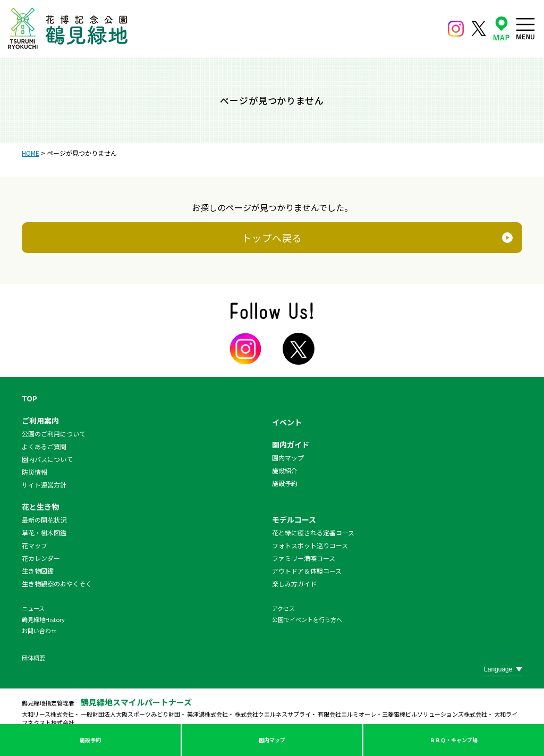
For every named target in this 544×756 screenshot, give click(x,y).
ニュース (33, 608)
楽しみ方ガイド (294, 583)
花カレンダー (41, 558)
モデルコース (294, 519)
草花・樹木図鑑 (44, 532)
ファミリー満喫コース (304, 558)
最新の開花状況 (44, 520)
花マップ (35, 545)
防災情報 (35, 472)
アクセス (283, 608)
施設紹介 (285, 470)
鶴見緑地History (43, 619)
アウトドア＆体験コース (307, 571)
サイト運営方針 (44, 485)
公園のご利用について (54, 434)
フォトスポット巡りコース (310, 545)
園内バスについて (47, 459)
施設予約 (90, 740)
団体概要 (33, 658)
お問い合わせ (39, 631)
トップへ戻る (272, 238)
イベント (287, 422)
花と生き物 (40, 507)
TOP (29, 398)
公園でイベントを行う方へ (307, 619)
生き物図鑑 (38, 571)
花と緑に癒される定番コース (313, 532)
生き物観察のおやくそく (57, 583)
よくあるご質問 (44, 446)
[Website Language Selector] (503, 669)
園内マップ (272, 740)
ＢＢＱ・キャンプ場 (454, 740)
